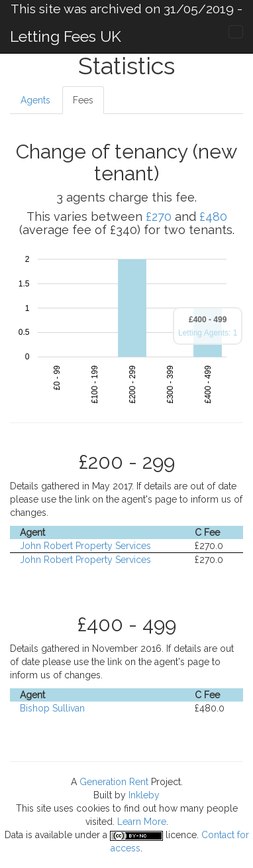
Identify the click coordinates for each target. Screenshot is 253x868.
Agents (35, 100)
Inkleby (144, 795)
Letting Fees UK (66, 36)
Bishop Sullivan (52, 708)
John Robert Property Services (85, 546)
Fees (83, 100)
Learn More (142, 822)
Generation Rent (114, 782)
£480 (213, 217)
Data (14, 835)
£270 (159, 217)
